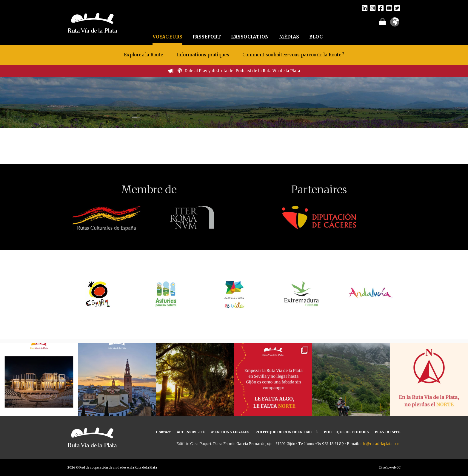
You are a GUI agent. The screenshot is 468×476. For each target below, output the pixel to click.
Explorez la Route (144, 55)
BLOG (316, 37)
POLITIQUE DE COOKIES (346, 432)
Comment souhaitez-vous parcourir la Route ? (293, 55)
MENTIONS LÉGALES (230, 432)
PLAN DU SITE (388, 432)
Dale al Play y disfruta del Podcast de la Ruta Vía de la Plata (242, 71)
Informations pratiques (203, 55)
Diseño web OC (390, 467)
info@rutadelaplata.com (380, 444)
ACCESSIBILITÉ (191, 432)
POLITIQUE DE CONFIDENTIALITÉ (287, 432)
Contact (163, 432)
